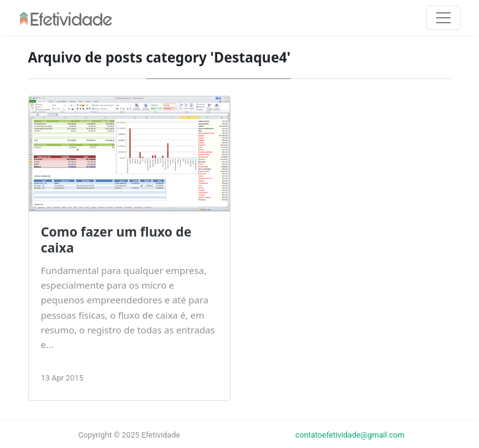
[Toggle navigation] (443, 18)
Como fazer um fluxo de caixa (117, 240)
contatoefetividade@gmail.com (350, 435)
